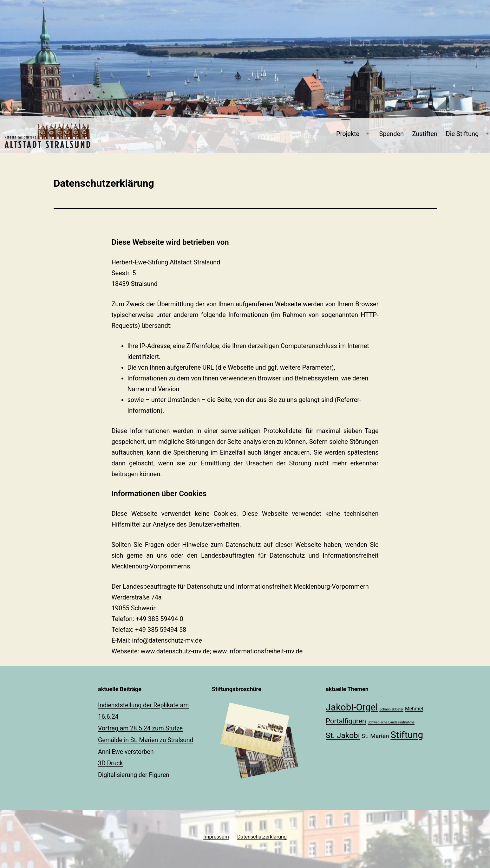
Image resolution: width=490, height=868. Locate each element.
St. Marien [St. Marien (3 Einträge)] (375, 736)
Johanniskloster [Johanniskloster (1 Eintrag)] (391, 709)
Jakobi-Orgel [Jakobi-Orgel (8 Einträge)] (352, 707)
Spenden (391, 134)
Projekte (348, 134)
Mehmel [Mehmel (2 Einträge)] (414, 709)
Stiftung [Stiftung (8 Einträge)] (407, 735)
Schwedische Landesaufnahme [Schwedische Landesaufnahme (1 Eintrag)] (391, 722)
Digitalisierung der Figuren (134, 775)
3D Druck (110, 763)
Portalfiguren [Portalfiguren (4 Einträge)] (346, 721)
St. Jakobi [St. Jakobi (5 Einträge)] (343, 735)
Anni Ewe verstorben (126, 752)
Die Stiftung (462, 134)
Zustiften (425, 134)
